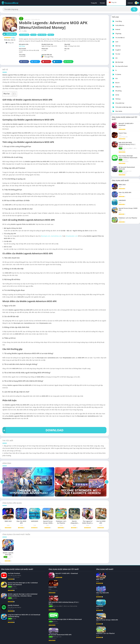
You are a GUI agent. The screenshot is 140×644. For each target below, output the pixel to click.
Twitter (34, 62)
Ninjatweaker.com (72, 236)
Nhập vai (51, 35)
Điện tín (57, 62)
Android (130, 3)
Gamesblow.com (56, 236)
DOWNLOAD (33, 430)
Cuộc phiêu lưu (35, 19)
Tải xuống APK (9, 34)
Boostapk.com (46, 236)
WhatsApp (68, 62)
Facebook (24, 62)
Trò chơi (102, 3)
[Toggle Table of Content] (13, 94)
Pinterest (46, 62)
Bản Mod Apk (42, 35)
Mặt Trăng (22, 46)
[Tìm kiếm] (70, 9)
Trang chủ (94, 3)
